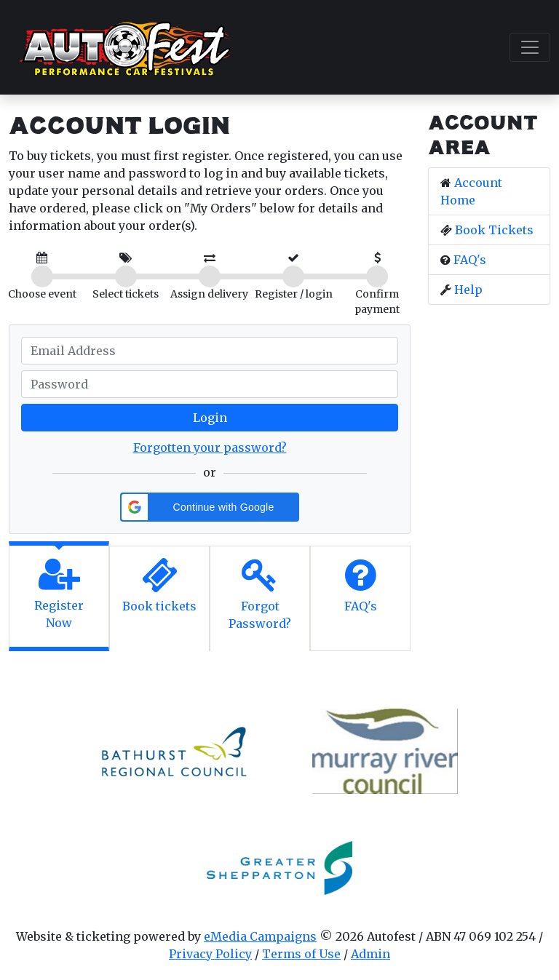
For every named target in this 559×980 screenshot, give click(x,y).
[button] (210, 507)
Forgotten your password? (210, 447)
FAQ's (470, 260)
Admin (370, 954)
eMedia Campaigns (260, 936)
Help (468, 290)
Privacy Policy (210, 954)
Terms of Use (301, 954)
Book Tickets (494, 230)
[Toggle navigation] (530, 47)
